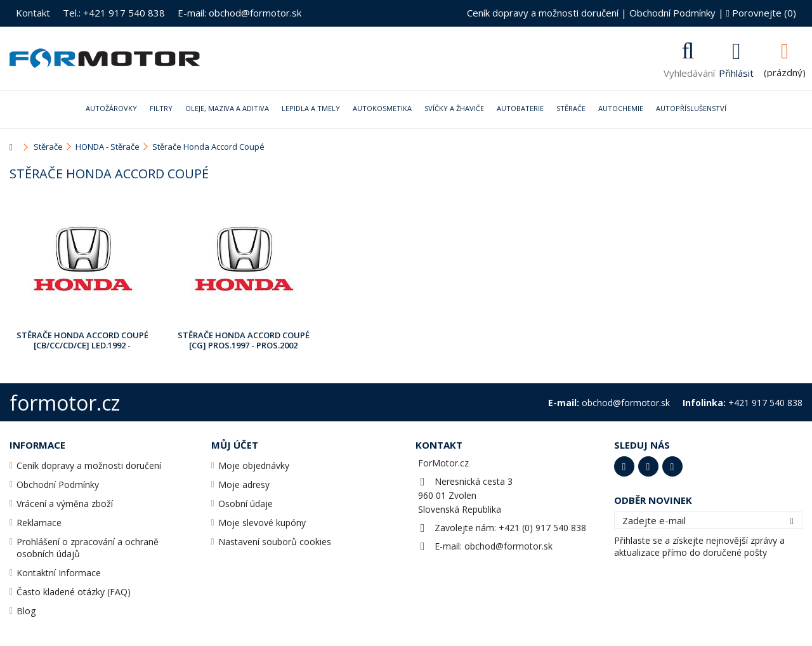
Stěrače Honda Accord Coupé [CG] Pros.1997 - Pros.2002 (244, 340)
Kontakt (33, 13)
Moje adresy (244, 484)
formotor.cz (65, 403)
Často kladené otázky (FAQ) (74, 592)
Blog (26, 611)
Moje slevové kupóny (262, 523)
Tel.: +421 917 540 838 (114, 13)
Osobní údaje (246, 504)
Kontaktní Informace (59, 573)
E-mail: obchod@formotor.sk (239, 13)
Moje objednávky (254, 465)
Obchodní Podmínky (672, 13)
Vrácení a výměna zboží (65, 504)
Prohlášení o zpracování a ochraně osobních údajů (88, 548)
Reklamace (39, 523)
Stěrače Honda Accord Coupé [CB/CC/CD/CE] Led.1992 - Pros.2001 (82, 341)
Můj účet (235, 445)
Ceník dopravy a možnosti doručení (543, 13)
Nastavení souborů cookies (275, 542)
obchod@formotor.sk (508, 546)
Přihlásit (736, 72)
